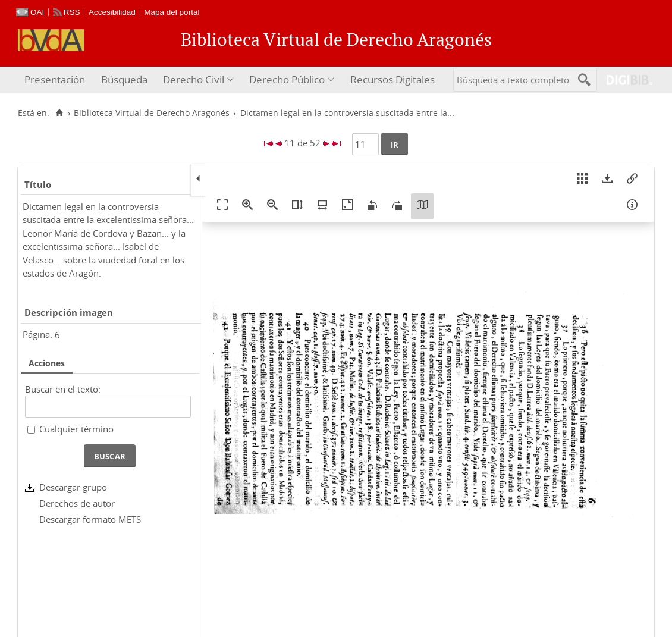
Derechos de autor (77, 503)
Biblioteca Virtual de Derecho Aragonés (152, 113)
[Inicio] (59, 113)
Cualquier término (76, 429)
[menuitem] (56, 80)
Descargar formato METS (90, 519)
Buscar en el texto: (63, 389)
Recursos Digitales (392, 79)
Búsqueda (124, 79)
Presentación (55, 79)
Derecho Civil (194, 79)
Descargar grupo (73, 487)
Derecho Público (287, 79)
